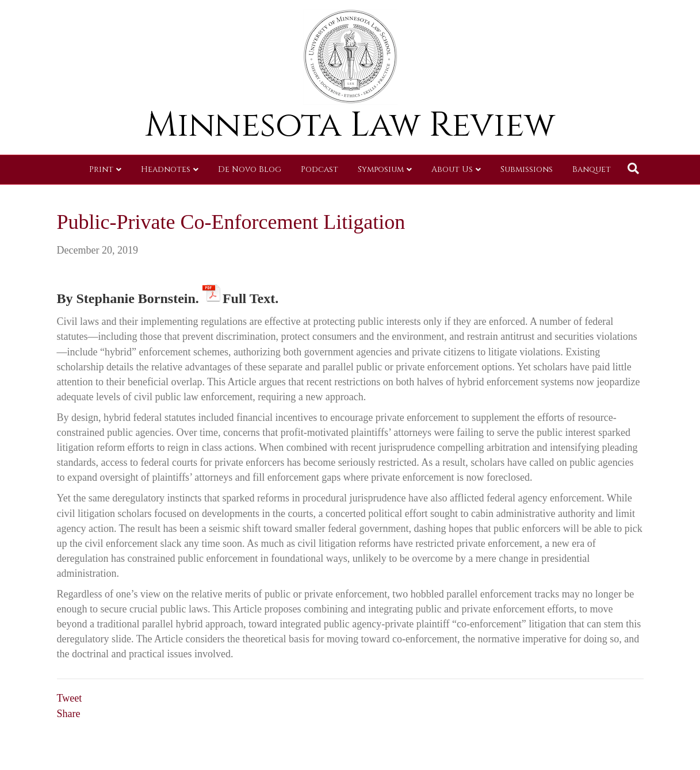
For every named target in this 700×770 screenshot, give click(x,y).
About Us (452, 169)
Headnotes (166, 169)
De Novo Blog (250, 169)
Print (101, 169)
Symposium (381, 169)
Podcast (320, 169)
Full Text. (250, 296)
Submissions (527, 169)
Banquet (592, 169)
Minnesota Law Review (350, 125)
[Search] (633, 168)
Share (69, 714)
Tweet (70, 698)
